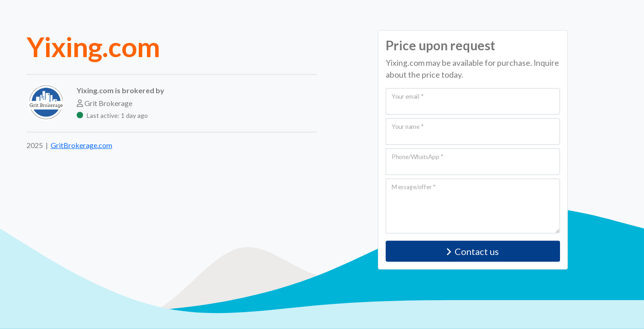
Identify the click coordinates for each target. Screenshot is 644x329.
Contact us (473, 251)
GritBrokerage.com (81, 145)
